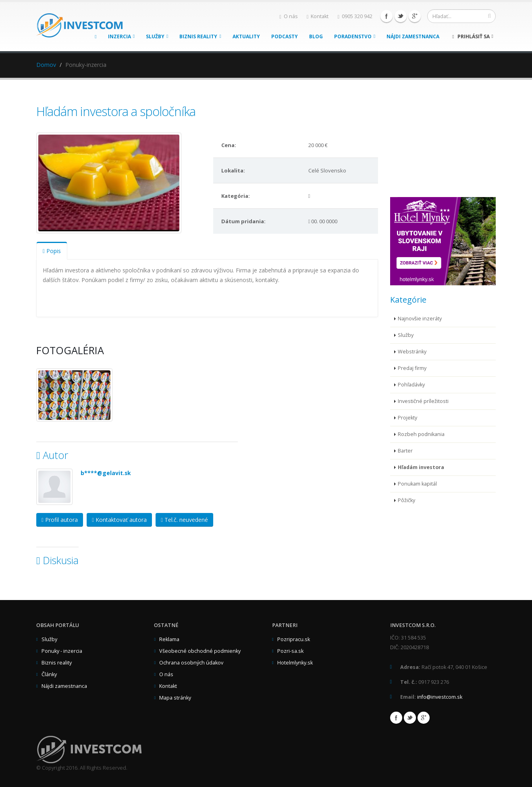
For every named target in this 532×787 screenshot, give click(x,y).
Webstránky (412, 352)
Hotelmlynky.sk (295, 663)
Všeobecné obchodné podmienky (200, 651)
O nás (289, 16)
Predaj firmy (412, 368)
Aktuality (246, 36)
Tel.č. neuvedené (184, 520)
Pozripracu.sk (294, 639)
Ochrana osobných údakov (191, 663)
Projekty (407, 418)
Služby (157, 36)
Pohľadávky (411, 385)
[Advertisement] (451, 144)
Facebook (387, 16)
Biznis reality (200, 36)
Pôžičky (406, 500)
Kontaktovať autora (119, 520)
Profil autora (60, 520)
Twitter (401, 16)
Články (49, 674)
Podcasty (285, 36)
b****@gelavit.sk (106, 473)
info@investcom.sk (440, 697)
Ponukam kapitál (417, 484)
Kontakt (318, 16)
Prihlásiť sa (473, 36)
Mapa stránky (175, 698)
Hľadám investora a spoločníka (116, 111)
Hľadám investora (421, 467)
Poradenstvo (355, 36)
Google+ (415, 16)
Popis (52, 251)
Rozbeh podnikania (421, 434)
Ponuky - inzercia (62, 651)
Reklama (169, 639)
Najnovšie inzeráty (420, 319)
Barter (405, 451)
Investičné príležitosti (423, 401)
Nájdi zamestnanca (413, 36)
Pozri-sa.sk (290, 651)
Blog (316, 36)
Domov (46, 65)
